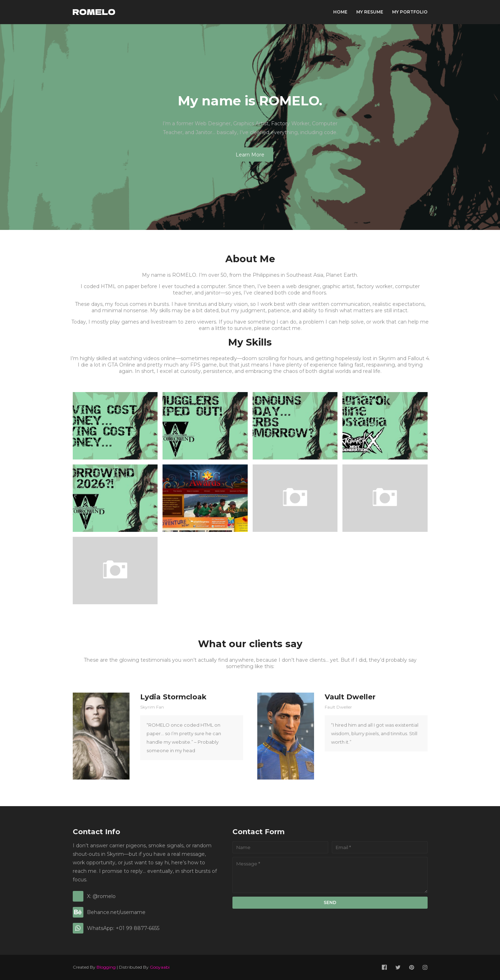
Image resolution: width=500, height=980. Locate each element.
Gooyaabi (160, 967)
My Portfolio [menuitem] (410, 12)
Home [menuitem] (340, 12)
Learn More (250, 155)
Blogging (106, 967)
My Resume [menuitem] (370, 12)
